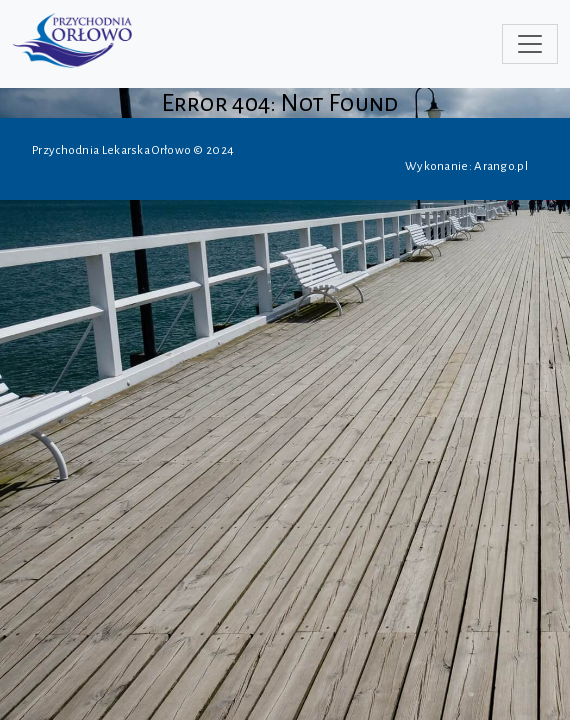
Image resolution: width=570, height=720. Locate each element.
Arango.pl (501, 166)
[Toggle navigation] (530, 44)
